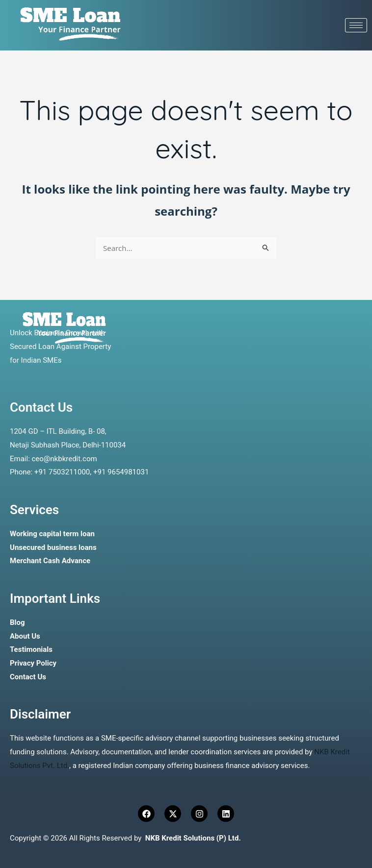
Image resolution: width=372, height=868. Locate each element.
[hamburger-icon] (356, 25)
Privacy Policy (33, 663)
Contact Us (28, 677)
